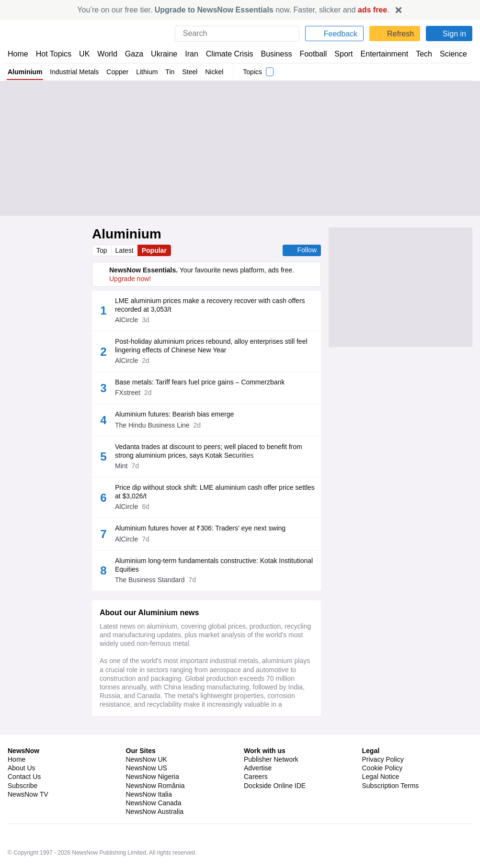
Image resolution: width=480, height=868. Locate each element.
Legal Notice (381, 805)
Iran (187, 54)
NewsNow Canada (154, 831)
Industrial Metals (74, 72)
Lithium (148, 72)
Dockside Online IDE (273, 814)
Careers (256, 805)
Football (309, 54)
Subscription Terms (392, 814)
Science (446, 54)
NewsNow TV (28, 823)
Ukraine (161, 54)
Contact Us (24, 805)
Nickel (216, 72)
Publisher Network (271, 788)
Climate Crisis (225, 54)
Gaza (132, 54)
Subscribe (23, 814)
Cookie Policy (382, 796)
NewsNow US (146, 796)
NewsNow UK (146, 788)
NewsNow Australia (155, 840)
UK (84, 54)
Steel (192, 72)
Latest (126, 250)
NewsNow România (155, 814)
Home (18, 54)
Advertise (258, 796)
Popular (156, 250)
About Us (22, 796)
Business (272, 54)
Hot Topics (54, 54)
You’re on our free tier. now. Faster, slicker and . (234, 10)
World (107, 54)
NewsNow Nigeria (152, 805)
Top (102, 250)
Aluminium (25, 72)
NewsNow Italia (149, 823)
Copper (118, 72)
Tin (171, 72)
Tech (417, 54)
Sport (339, 54)
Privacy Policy (383, 788)
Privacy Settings (387, 823)
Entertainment (379, 54)
